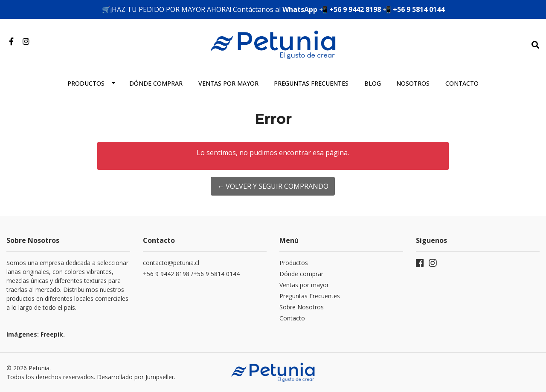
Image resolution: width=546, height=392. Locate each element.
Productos (86, 83)
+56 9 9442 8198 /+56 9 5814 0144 (192, 274)
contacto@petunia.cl (171, 263)
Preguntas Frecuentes (310, 296)
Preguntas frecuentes (311, 83)
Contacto (462, 83)
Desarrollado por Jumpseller (135, 377)
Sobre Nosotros (302, 307)
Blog (373, 83)
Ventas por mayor (228, 83)
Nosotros (413, 83)
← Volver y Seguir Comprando (273, 186)
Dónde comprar (156, 83)
